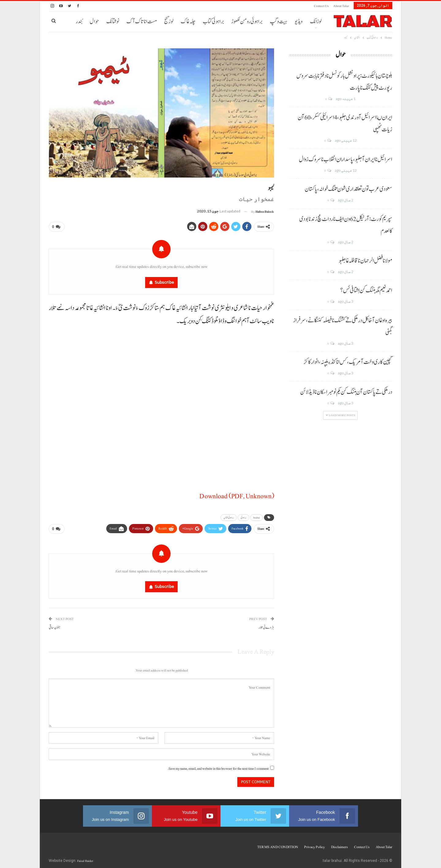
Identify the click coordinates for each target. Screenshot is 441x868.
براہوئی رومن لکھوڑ (247, 22)
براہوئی (243, 516)
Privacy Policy (315, 844)
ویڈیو (299, 22)
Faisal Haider (85, 858)
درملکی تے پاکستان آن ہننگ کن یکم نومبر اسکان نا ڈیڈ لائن (346, 392)
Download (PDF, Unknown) (237, 495)
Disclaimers (339, 844)
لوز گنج (169, 22)
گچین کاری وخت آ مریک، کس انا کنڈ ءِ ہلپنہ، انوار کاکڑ (348, 362)
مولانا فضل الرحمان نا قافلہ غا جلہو (366, 261)
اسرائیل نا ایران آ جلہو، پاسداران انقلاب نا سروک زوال (346, 159)
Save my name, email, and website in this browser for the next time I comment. (218, 766)
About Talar (341, 6)
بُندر (79, 22)
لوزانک (316, 22)
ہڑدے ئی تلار (266, 625)
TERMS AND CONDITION (278, 844)
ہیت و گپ (279, 22)
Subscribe (164, 281)
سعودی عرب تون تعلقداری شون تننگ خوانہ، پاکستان (349, 189)
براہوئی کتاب (213, 22)
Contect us (321, 6)
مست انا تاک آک (142, 22)
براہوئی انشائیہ (229, 516)
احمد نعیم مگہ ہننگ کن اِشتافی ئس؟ (366, 290)
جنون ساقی (55, 625)
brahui (256, 516)
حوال (94, 22)
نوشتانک (113, 22)
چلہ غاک (188, 22)
